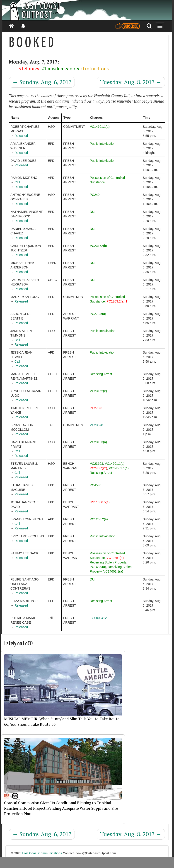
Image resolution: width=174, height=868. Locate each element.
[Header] (87, 10)
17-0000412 (98, 618)
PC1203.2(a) (99, 519)
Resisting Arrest (101, 374)
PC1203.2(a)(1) (117, 301)
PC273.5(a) (98, 314)
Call (17, 182)
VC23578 (96, 425)
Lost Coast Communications (42, 853)
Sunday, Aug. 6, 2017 (42, 82)
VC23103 (96, 464)
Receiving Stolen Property (108, 562)
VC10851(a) (115, 558)
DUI (92, 212)
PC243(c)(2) (98, 468)
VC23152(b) (98, 246)
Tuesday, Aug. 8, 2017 (131, 82)
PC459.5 (96, 485)
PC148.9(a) (98, 567)
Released (21, 136)
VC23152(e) (98, 391)
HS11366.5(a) (100, 502)
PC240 (95, 195)
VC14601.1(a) (100, 127)
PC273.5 (96, 408)
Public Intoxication (103, 144)
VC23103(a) (98, 442)
